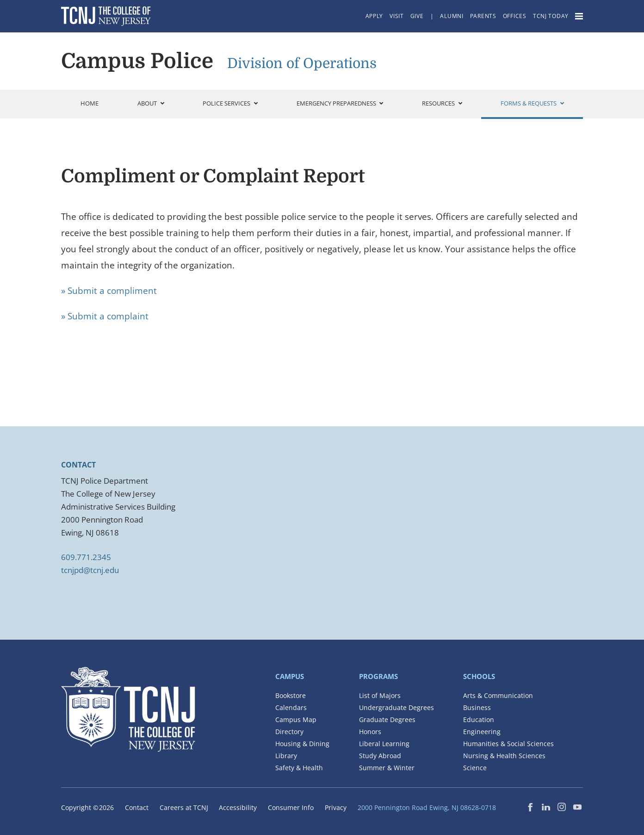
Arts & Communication (498, 695)
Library (286, 756)
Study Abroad (380, 756)
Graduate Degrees (387, 720)
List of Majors (380, 695)
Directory (289, 732)
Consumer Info (291, 807)
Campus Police (137, 61)
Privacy (336, 807)
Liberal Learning (384, 744)
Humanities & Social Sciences (508, 744)
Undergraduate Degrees (396, 707)
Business (477, 707)
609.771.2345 (86, 557)
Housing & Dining (302, 744)
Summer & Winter (387, 768)
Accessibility (238, 807)
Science (475, 768)
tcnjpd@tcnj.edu (90, 570)
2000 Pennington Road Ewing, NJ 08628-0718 (427, 807)
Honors (370, 732)
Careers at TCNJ (184, 807)
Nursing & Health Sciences (504, 756)
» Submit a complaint (105, 316)
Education (479, 720)
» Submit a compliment (109, 291)
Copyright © (87, 807)
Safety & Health (299, 768)
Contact (137, 807)
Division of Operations (302, 63)
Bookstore (291, 695)
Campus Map (296, 720)
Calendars (291, 707)
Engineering (482, 732)
